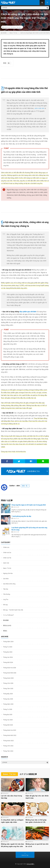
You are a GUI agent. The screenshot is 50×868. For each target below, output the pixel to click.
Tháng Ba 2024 (8, 652)
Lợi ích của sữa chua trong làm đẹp (11, 797)
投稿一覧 (25, 486)
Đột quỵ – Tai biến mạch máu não (13, 610)
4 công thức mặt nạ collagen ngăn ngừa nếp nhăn (12, 821)
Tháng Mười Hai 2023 (10, 668)
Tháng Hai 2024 (8, 657)
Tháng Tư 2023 (8, 709)
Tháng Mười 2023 (8, 678)
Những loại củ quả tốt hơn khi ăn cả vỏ (37, 845)
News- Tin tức (17, 27)
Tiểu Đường (7, 594)
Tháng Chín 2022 (8, 746)
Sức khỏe (6, 579)
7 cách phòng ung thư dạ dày (21, 516)
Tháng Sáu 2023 (8, 699)
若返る (5, 631)
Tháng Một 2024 (8, 662)
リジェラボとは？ (9, 615)
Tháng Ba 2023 (8, 715)
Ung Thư (6, 599)
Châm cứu (6, 547)
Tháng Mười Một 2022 (10, 735)
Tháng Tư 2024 (8, 647)
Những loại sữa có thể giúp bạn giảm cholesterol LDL (36, 821)
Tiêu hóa (6, 589)
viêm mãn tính (39, 108)
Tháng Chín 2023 (8, 683)
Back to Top (25, 855)
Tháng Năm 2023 (8, 704)
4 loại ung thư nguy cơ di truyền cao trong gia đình (29, 505)
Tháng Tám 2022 (8, 751)
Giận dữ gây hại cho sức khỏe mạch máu (37, 797)
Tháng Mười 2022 (8, 741)
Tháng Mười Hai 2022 (10, 730)
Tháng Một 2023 (8, 725)
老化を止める (7, 625)
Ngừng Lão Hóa (8, 573)
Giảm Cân (6, 563)
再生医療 (6, 620)
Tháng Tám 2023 (8, 689)
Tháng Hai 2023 (8, 720)
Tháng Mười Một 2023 (10, 673)
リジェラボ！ (31, 864)
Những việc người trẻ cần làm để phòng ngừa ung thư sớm (12, 845)
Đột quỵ (5, 605)
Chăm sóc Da (7, 553)
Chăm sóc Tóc (7, 558)
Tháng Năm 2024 (8, 642)
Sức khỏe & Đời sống (9, 584)
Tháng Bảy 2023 (8, 694)
